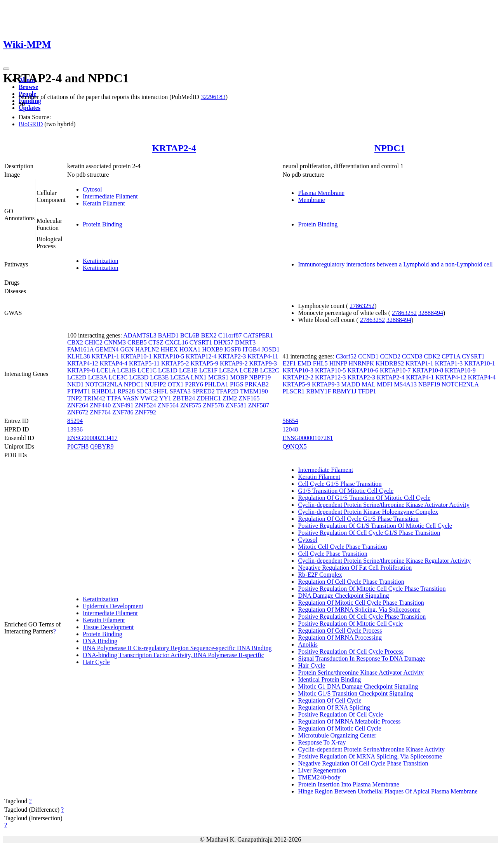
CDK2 (432, 356)
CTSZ (156, 342)
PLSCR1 (293, 391)
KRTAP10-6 (363, 370)
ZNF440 (100, 405)
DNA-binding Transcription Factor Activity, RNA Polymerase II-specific (173, 655)
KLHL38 (79, 356)
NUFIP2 (155, 384)
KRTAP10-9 (460, 370)
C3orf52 (346, 356)
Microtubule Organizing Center (337, 735)
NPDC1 (390, 148)
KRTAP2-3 (232, 356)
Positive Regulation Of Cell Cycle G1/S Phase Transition (369, 533)
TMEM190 (254, 391)
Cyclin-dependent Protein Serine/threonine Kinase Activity (371, 749)
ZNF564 (168, 405)
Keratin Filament (104, 203)
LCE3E (159, 377)
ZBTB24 (184, 398)
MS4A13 (405, 384)
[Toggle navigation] (6, 69)
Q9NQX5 (294, 446)
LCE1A (106, 370)
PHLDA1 (217, 384)
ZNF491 (123, 405)
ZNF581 (236, 405)
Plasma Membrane (321, 193)
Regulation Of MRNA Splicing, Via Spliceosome (359, 610)
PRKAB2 (257, 384)
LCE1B (126, 370)
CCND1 (368, 356)
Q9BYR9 (102, 446)
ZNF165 (249, 398)
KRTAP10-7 (395, 370)
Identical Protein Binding (329, 679)
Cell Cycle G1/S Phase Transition (340, 484)
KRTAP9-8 (81, 370)
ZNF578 (213, 405)
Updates (30, 108)
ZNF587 (259, 405)
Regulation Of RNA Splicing (334, 707)
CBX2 (75, 342)
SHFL (161, 391)
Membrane (311, 200)
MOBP (239, 377)
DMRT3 (245, 342)
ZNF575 (191, 405)
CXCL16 (177, 342)
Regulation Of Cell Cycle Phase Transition (351, 582)
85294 (75, 421)
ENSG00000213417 (92, 438)
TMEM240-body (319, 777)
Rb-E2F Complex (320, 575)
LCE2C (270, 370)
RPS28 (126, 391)
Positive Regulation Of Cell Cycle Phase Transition (362, 617)
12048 (290, 429)
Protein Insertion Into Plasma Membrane (348, 784)
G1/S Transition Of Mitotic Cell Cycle (346, 491)
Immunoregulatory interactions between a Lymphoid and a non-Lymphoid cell (395, 264)
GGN (127, 349)
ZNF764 (100, 412)
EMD (304, 363)
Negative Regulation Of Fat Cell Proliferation (355, 568)
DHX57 (224, 342)
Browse (28, 87)
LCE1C (147, 370)
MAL (368, 384)
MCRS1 (218, 377)
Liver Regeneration (322, 770)
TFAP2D (228, 391)
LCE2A (229, 370)
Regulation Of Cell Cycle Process (340, 631)
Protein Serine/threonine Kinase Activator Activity (361, 672)
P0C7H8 (78, 446)
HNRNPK (362, 363)
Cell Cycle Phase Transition (332, 554)
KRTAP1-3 (449, 363)
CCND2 (390, 356)
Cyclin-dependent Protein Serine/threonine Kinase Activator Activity (384, 505)
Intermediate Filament (110, 196)
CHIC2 (94, 342)
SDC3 (144, 391)
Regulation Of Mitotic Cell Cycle (339, 728)
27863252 (362, 306)
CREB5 (137, 342)
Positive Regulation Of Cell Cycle (340, 714)
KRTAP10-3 (298, 370)
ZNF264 (78, 405)
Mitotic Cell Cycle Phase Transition (342, 547)
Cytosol (92, 189)
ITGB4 (251, 349)
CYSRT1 (201, 342)
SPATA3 (180, 391)
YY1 (165, 398)
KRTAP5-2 (175, 363)
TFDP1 (367, 391)
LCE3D (139, 377)
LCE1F (208, 370)
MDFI (384, 384)
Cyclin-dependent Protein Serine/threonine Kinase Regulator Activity (384, 561)
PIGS (237, 384)
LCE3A (98, 377)
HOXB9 (212, 349)
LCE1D (168, 370)
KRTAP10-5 (169, 356)
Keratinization (101, 261)
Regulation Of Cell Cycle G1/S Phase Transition (358, 519)
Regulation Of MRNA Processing (340, 638)
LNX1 (199, 377)
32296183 (213, 97)
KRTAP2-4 (174, 148)
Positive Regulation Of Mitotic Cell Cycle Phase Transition (372, 589)
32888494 (431, 313)
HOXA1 (190, 349)
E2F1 (289, 363)
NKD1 (76, 384)
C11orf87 (230, 335)
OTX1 (176, 384)
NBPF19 (260, 377)
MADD (351, 384)
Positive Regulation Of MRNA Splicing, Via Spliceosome (370, 756)
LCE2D (77, 377)
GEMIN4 (107, 349)
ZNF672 (78, 412)
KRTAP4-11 (263, 356)
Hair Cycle (96, 662)
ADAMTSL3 (140, 335)
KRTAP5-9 (204, 363)
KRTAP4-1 (420, 377)
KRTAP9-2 (234, 363)
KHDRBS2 (390, 363)
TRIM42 (94, 398)
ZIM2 (230, 398)
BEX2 (209, 335)
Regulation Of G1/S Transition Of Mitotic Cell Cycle (364, 498)
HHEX (169, 349)
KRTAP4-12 (83, 363)
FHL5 (320, 363)
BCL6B (190, 335)
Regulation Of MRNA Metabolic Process (349, 721)
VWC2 (149, 398)
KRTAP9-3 (263, 363)
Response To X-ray (322, 742)
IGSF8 (233, 349)
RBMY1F (318, 391)
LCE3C (118, 377)
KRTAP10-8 (428, 370)
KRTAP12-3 (331, 377)
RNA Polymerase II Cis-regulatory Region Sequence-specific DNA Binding (177, 648)
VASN (131, 398)
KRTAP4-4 (113, 363)
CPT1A (451, 356)
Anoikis (308, 644)
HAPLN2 (147, 349)
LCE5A (180, 377)
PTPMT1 (79, 391)
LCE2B (249, 370)
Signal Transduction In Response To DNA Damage (361, 658)
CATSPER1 (258, 335)
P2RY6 (194, 384)
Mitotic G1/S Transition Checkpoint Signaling (355, 693)
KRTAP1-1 (106, 356)
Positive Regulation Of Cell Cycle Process (351, 651)
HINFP (338, 363)
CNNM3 (115, 342)
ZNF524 (146, 405)
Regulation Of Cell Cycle (330, 700)
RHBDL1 (104, 391)
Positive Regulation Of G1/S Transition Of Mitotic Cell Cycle (375, 526)
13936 (75, 429)
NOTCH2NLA (104, 384)
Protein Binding (103, 224)
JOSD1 (271, 349)
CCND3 (412, 356)
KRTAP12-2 (298, 377)
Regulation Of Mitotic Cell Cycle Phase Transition (361, 603)
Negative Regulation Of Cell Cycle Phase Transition (363, 763)
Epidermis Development (113, 606)
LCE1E (188, 370)
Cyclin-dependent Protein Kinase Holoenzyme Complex (368, 512)
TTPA (114, 398)
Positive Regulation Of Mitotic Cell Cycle (350, 624)
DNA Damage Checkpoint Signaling (343, 596)
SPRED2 (204, 391)
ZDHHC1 (209, 398)
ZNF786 (123, 412)
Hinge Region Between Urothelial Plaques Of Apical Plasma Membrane (388, 791)
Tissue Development (108, 627)
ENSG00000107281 (308, 438)
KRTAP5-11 (144, 363)
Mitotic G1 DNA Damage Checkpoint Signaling (358, 686)
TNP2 (75, 398)
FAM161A (80, 349)
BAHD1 (168, 335)
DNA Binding (100, 641)
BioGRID (31, 124)
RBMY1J (344, 391)
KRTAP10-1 (136, 356)
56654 (290, 421)
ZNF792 (146, 412)
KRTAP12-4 (201, 356)
